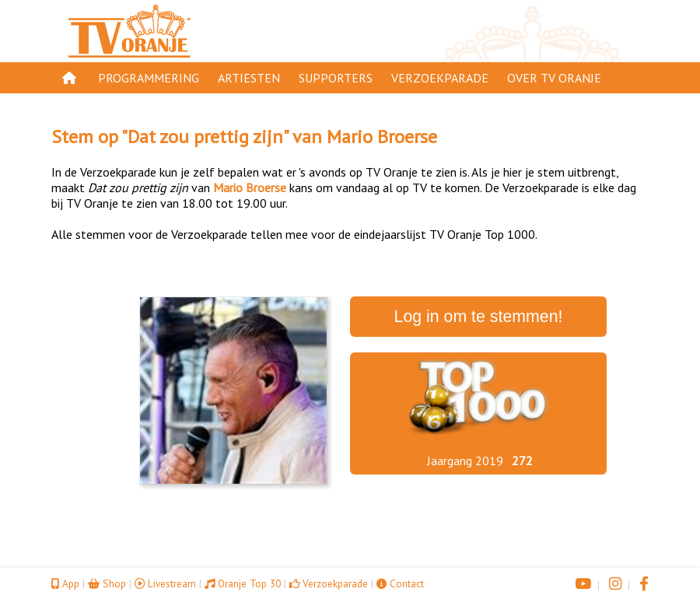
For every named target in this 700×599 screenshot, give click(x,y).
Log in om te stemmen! (479, 317)
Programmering (149, 78)
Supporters (336, 78)
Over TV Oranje (554, 78)
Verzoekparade (440, 78)
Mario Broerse (382, 137)
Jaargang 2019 (465, 461)
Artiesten (249, 78)
